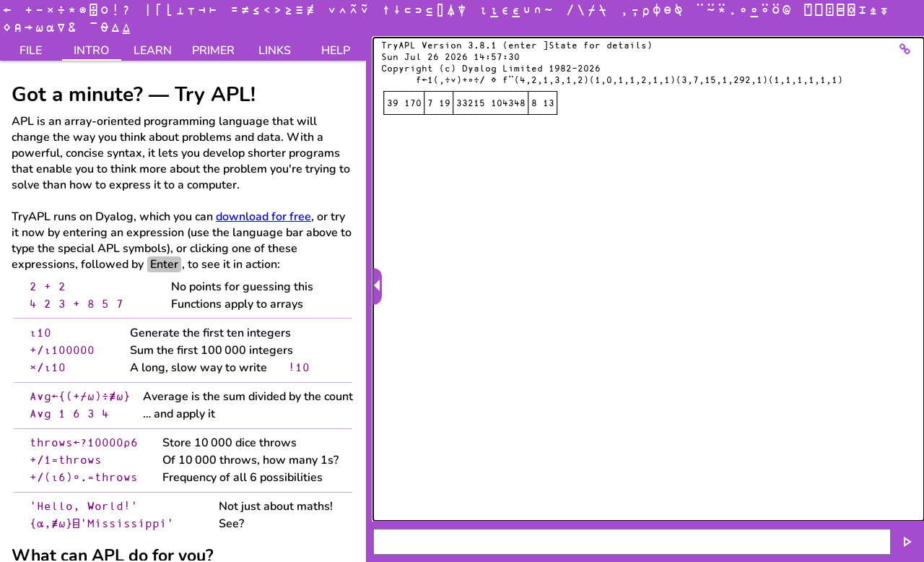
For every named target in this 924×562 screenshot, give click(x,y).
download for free (263, 217)
